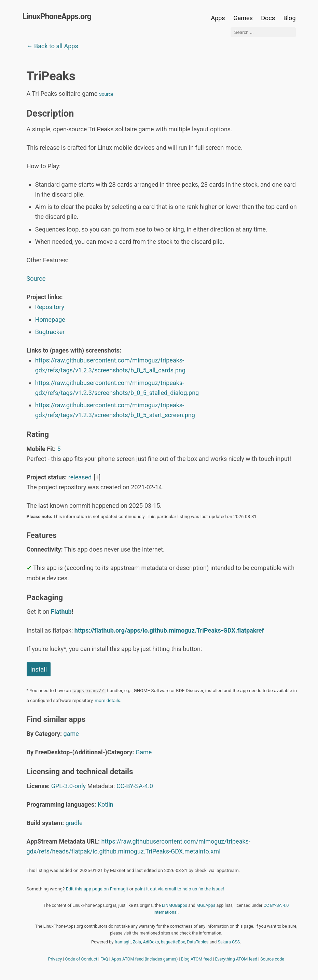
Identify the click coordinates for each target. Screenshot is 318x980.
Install (39, 669)
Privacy (55, 959)
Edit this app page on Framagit (97, 889)
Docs (269, 18)
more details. (108, 700)
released (80, 477)
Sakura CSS (229, 942)
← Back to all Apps (52, 46)
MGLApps (206, 905)
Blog (290, 18)
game (71, 734)
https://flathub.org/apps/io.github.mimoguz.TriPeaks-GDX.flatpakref (169, 630)
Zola (137, 942)
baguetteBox (173, 942)
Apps (218, 18)
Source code (272, 959)
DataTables (198, 942)
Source (106, 94)
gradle (74, 823)
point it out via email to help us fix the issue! (179, 889)
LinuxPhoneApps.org (57, 16)
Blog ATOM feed (197, 959)
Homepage (50, 320)
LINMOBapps (175, 905)
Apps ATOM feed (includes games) (144, 959)
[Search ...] (263, 32)
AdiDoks (151, 942)
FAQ (104, 959)
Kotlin (106, 804)
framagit (122, 942)
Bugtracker (50, 332)
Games (243, 18)
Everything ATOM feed (236, 959)
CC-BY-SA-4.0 (135, 786)
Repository (50, 307)
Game (144, 752)
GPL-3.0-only (68, 786)
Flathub (61, 612)
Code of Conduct (81, 959)
